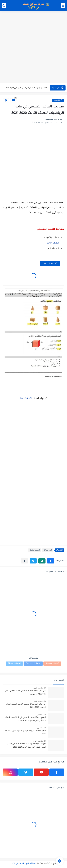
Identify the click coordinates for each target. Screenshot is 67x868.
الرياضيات (58, 100)
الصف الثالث (52, 243)
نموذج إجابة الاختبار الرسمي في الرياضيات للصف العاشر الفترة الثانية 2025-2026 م (25, 719)
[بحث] (4, 6)
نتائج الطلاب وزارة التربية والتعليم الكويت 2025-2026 (25, 732)
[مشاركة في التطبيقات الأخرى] (25, 561)
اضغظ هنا (26, 399)
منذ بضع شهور (38, 688)
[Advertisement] (33, 48)
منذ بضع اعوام (38, 741)
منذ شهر (40, 714)
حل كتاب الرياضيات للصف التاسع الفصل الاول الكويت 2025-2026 (26, 706)
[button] (51, 561)
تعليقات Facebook (33, 663)
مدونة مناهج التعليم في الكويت (23, 864)
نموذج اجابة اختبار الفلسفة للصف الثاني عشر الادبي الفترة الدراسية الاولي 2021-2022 (27, 746)
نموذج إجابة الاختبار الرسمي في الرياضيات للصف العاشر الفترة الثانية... (25, 88)
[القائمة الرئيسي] (63, 6)
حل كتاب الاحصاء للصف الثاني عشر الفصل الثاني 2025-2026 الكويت (25, 693)
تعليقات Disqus (14, 663)
